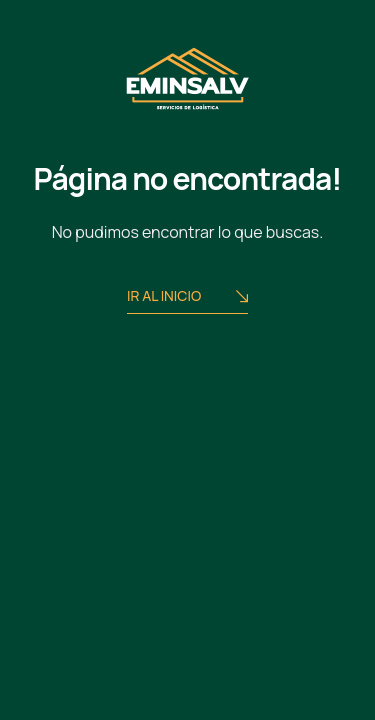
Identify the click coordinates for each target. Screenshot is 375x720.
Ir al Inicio (187, 297)
